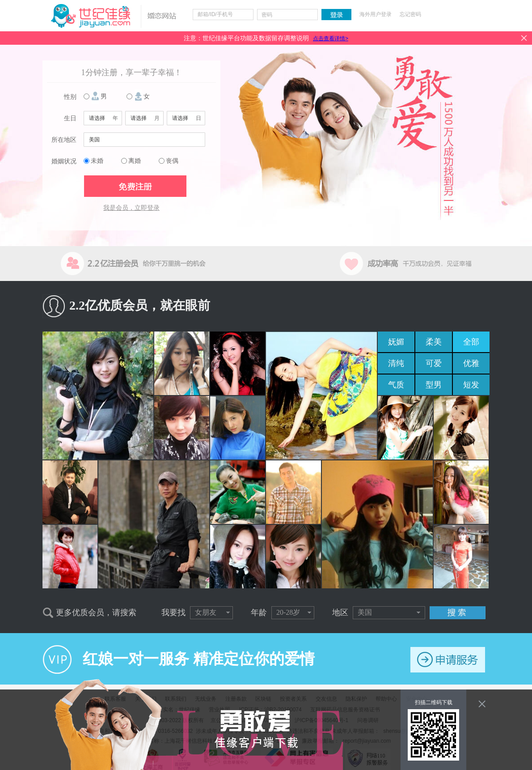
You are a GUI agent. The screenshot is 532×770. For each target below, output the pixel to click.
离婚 (135, 161)
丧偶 (172, 161)
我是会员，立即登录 (131, 208)
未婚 (97, 161)
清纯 (396, 363)
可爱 (434, 363)
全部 (471, 342)
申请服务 (448, 660)
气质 (396, 385)
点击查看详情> (331, 38)
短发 (471, 385)
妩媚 (396, 342)
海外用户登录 (376, 14)
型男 (434, 385)
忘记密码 (410, 14)
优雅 (471, 363)
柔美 (434, 342)
